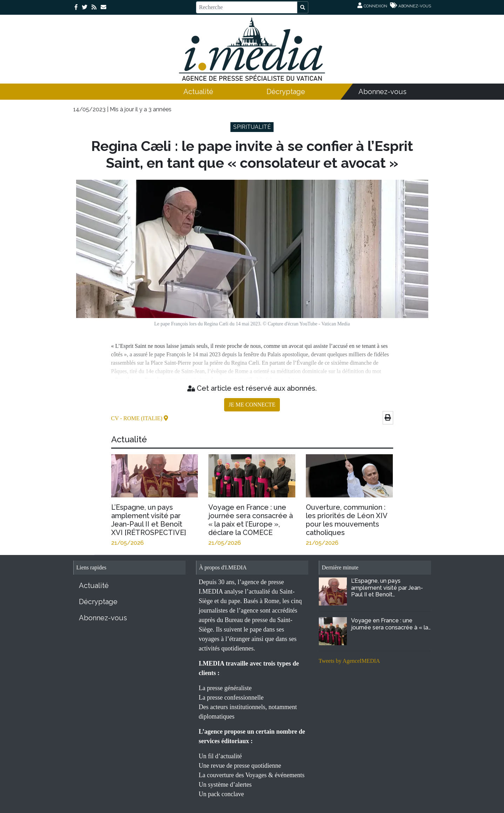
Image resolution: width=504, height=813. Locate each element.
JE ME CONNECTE (252, 405)
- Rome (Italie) (142, 418)
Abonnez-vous (382, 92)
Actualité (198, 92)
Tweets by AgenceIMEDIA (350, 661)
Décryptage (286, 92)
